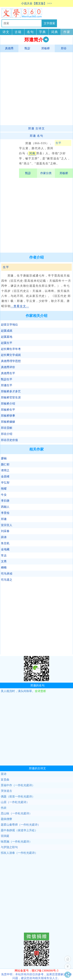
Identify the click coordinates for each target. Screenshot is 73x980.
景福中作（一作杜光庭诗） (18, 785)
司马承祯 (7, 574)
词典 (55, 32)
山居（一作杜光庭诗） (15, 802)
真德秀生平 (8, 373)
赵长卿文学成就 (11, 355)
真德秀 (9, 48)
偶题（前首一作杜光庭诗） (18, 797)
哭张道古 (6, 791)
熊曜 (4, 489)
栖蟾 (4, 568)
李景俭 (5, 513)
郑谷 (64, 48)
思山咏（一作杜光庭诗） (16, 813)
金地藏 (5, 549)
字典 (42, 32)
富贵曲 (5, 780)
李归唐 (5, 501)
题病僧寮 (6, 819)
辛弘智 (5, 483)
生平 (58, 143)
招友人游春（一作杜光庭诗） (19, 853)
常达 (4, 555)
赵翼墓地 (7, 337)
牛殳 (4, 495)
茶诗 (4, 774)
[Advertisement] (36, 89)
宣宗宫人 (7, 525)
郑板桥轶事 (8, 416)
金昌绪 (5, 476)
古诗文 (36, 128)
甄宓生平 (7, 379)
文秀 (4, 561)
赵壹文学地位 (9, 325)
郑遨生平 (7, 385)
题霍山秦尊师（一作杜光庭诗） (21, 825)
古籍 (18, 32)
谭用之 (5, 470)
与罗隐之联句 (9, 847)
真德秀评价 (8, 367)
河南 (32, 153)
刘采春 (5, 531)
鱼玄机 (5, 543)
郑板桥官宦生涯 (11, 397)
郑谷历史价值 (9, 440)
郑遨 (4, 519)
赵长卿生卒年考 (11, 349)
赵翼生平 (7, 343)
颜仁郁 (5, 464)
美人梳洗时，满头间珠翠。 (23, 691)
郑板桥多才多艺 (11, 391)
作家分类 (46, 173)
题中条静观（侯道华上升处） (19, 830)
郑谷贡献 (7, 428)
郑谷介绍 (7, 434)
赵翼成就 (7, 331)
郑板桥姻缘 (8, 422)
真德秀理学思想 (11, 361)
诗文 (6, 32)
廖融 (4, 458)
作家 (67, 32)
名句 (30, 32)
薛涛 (4, 537)
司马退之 (7, 580)
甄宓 (27, 48)
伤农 (4, 808)
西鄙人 (5, 507)
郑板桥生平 (8, 410)
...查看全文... (20, 306)
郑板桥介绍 (8, 404)
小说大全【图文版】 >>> (37, 3)
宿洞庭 (5, 836)
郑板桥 (46, 48)
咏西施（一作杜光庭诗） (16, 842)
